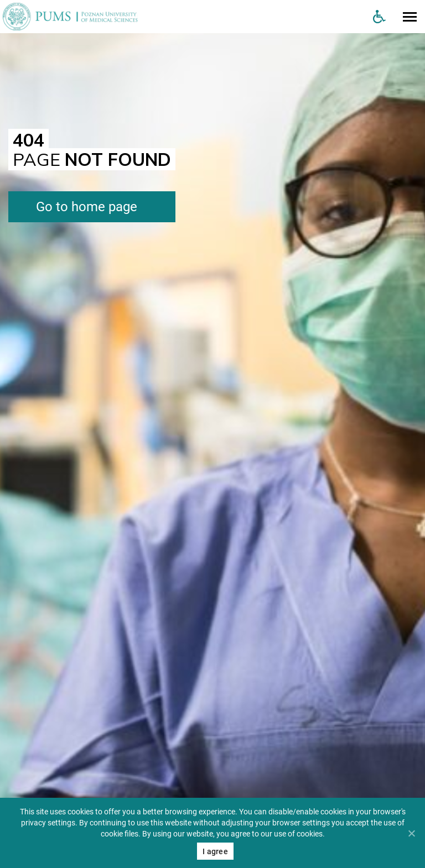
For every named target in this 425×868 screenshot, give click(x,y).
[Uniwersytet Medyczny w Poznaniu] (182, 17)
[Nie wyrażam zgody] (411, 833)
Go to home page (87, 207)
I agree (215, 851)
